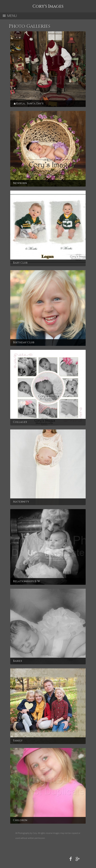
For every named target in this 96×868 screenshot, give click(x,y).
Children (20, 820)
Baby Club (20, 263)
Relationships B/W (27, 581)
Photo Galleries (30, 26)
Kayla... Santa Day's (30, 104)
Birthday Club (24, 342)
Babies (18, 661)
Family (18, 741)
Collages (20, 422)
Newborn (20, 183)
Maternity (21, 502)
